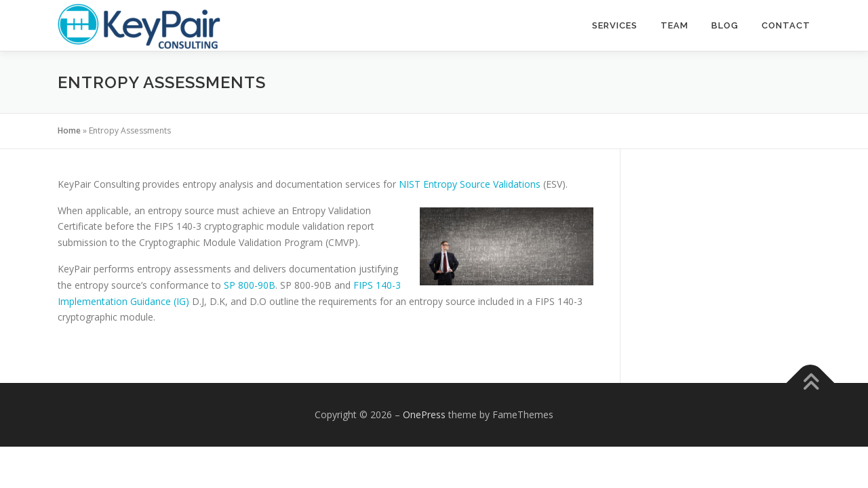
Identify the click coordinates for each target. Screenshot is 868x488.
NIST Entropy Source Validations (470, 184)
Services (615, 25)
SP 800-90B (250, 285)
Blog (725, 25)
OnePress (424, 414)
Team (674, 25)
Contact (786, 25)
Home (69, 130)
